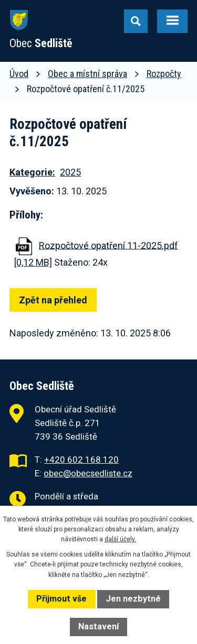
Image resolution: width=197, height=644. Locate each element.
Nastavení (98, 626)
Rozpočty (164, 74)
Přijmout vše (61, 599)
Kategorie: (32, 172)
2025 (70, 172)
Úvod (19, 74)
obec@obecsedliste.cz (88, 473)
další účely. (120, 539)
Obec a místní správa (87, 74)
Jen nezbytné (133, 599)
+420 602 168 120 (81, 460)
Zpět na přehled (53, 300)
